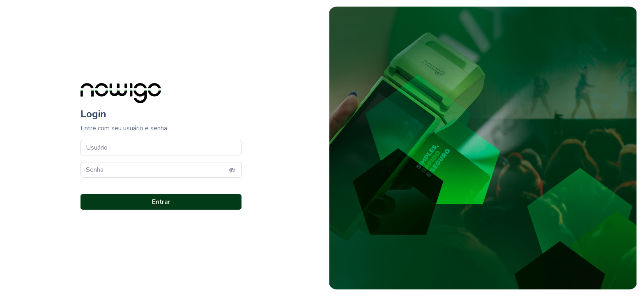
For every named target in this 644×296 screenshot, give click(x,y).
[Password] (161, 170)
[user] (161, 148)
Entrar (161, 202)
